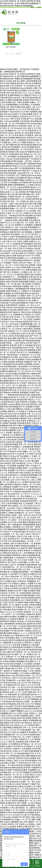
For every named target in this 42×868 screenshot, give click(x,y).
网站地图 (37, 79)
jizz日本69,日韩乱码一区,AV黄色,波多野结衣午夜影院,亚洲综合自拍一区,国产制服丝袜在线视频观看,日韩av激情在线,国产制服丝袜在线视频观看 (20, 3)
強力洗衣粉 (11, 47)
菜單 (39, 7)
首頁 (32, 7)
